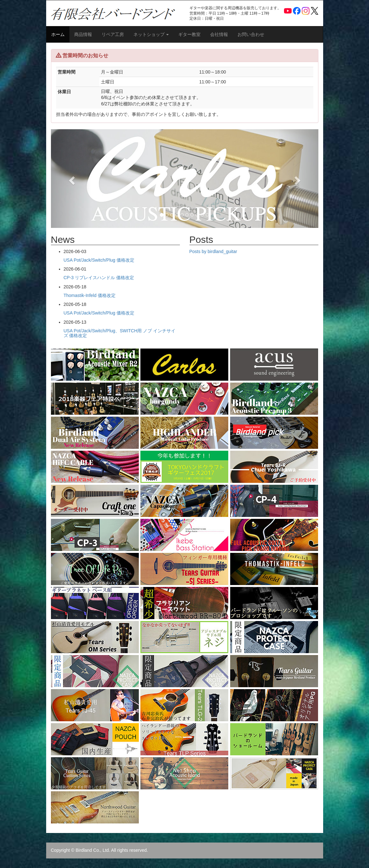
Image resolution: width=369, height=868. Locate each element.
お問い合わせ (251, 34)
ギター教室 (189, 34)
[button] (71, 179)
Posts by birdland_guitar (213, 251)
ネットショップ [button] (151, 34)
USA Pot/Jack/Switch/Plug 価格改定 (99, 260)
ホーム (58, 34)
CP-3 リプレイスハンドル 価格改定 (99, 278)
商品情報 (83, 34)
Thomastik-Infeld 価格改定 (90, 295)
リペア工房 (113, 34)
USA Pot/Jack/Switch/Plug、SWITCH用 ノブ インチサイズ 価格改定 (120, 333)
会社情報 (219, 34)
